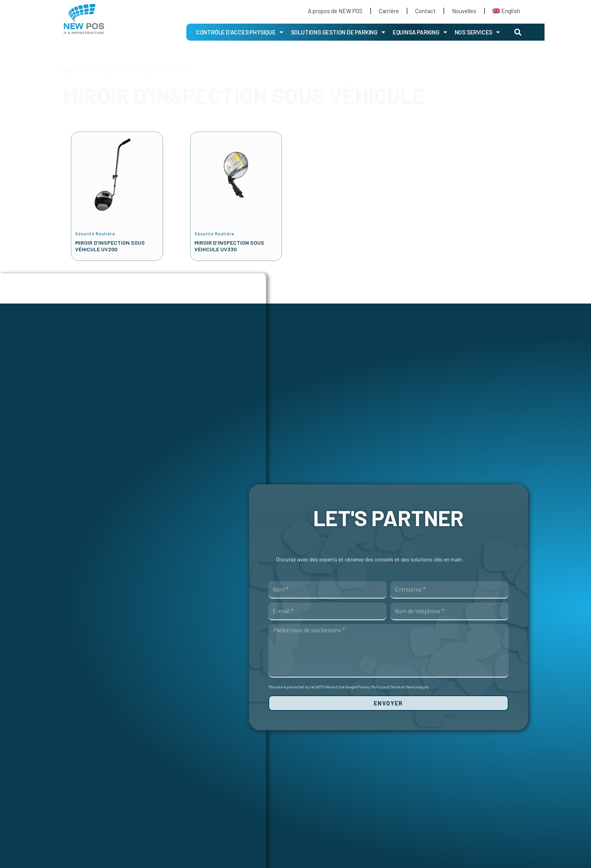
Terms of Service (404, 688)
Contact (425, 11)
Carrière (389, 11)
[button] (518, 32)
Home (70, 71)
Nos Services (477, 32)
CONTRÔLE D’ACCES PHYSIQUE (240, 32)
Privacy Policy (370, 688)
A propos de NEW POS (335, 11)
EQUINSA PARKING (420, 32)
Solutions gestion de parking (338, 32)
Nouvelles (464, 11)
